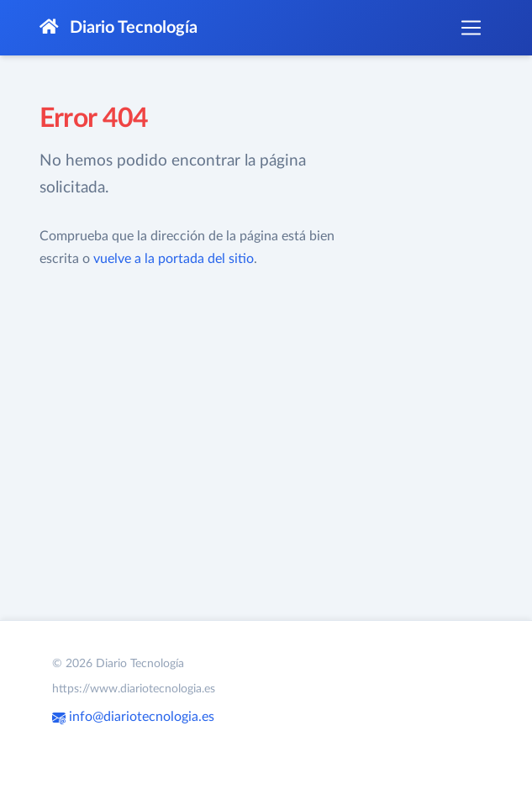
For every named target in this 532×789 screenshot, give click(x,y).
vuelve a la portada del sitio (174, 259)
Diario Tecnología (119, 27)
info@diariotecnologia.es (133, 717)
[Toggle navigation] (471, 28)
